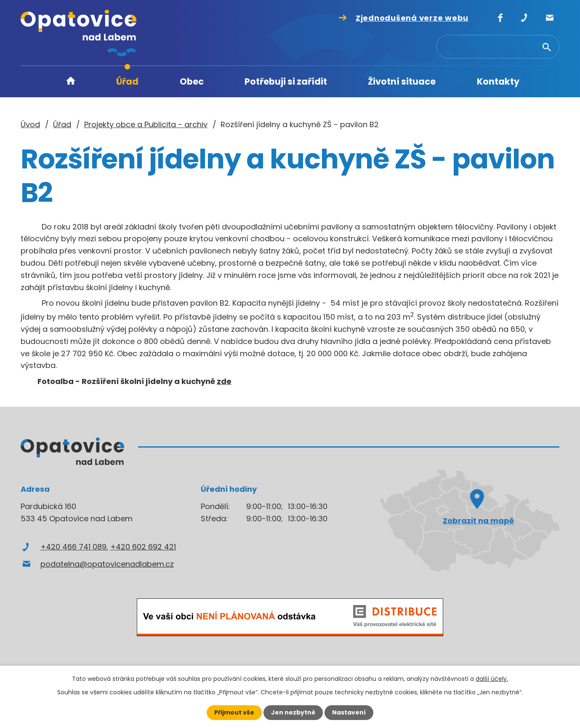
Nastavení (349, 712)
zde (224, 381)
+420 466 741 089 (73, 547)
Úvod (71, 82)
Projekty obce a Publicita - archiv (146, 124)
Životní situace (402, 81)
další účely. (492, 679)
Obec (192, 81)
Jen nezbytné (293, 712)
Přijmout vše (234, 712)
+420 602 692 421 (143, 547)
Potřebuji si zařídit (286, 81)
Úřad (127, 81)
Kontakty (498, 81)
